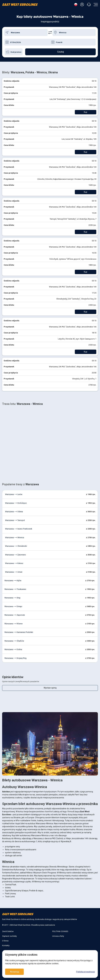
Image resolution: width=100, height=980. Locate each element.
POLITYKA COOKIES (60, 931)
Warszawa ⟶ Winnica (15, 537)
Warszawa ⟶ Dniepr (13, 606)
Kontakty (6, 945)
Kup (86, 112)
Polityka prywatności (86, 972)
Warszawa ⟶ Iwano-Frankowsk (19, 529)
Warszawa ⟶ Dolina (13, 649)
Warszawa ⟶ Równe (13, 624)
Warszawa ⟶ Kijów (13, 580)
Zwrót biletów (8, 931)
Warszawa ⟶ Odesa (14, 512)
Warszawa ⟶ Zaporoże (15, 615)
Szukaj (61, 52)
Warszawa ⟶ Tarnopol (15, 520)
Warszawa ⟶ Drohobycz (16, 503)
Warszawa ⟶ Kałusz (14, 563)
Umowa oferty (58, 936)
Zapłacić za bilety (9, 936)
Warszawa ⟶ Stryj (12, 598)
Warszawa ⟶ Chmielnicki (16, 546)
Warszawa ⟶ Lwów (14, 494)
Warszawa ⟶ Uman (14, 572)
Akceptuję (15, 972)
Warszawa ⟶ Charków (14, 641)
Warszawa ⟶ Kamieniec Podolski (19, 632)
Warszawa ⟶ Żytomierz (15, 555)
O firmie (5, 941)
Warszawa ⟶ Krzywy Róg (15, 658)
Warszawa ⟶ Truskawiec (15, 589)
